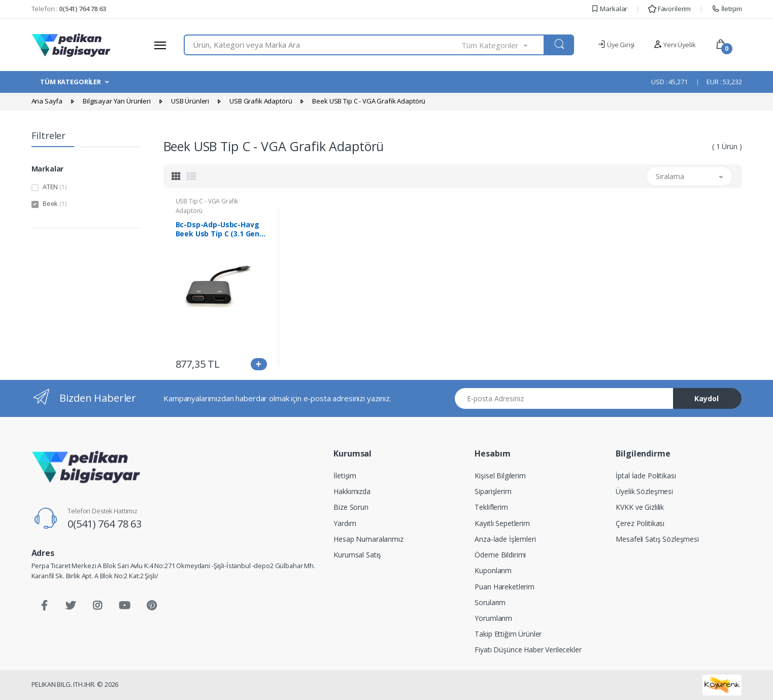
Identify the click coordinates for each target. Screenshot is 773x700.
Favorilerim (669, 9)
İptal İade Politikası (646, 476)
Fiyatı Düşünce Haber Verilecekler (528, 650)
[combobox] (323, 45)
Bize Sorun (351, 507)
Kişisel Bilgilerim (500, 476)
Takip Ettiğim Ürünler (508, 634)
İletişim (727, 9)
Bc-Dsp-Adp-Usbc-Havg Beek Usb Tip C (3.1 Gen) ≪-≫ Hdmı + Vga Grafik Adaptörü (219, 229)
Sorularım (490, 602)
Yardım (345, 523)
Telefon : (69, 9)
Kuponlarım (493, 570)
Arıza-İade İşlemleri (505, 539)
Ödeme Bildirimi (500, 555)
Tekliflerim (491, 507)
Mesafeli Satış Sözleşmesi (657, 539)
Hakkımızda (352, 491)
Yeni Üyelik (675, 45)
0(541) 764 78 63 (105, 524)
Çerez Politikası (640, 523)
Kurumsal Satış (357, 555)
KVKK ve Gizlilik (640, 507)
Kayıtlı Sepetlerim (502, 523)
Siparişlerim (493, 491)
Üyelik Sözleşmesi (644, 491)
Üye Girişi (616, 45)
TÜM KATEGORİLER (71, 82)
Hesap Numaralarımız (368, 539)
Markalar (609, 9)
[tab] (176, 176)
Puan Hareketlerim (505, 587)
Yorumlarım (493, 618)
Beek (55, 203)
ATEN (55, 187)
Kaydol (707, 398)
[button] (503, 45)
